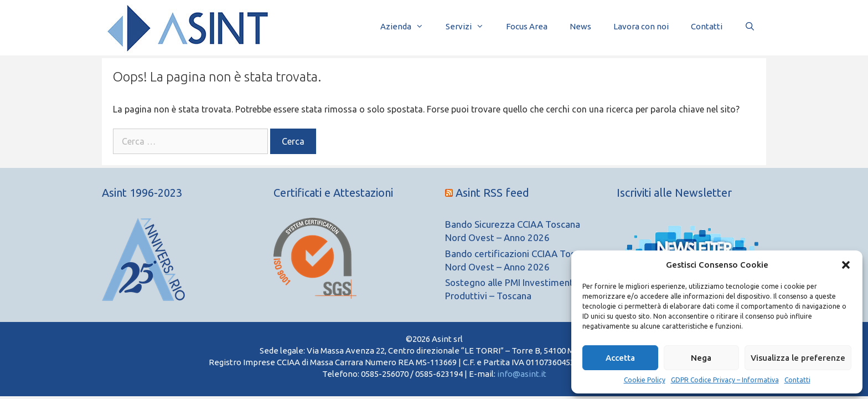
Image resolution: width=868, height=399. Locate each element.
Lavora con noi (641, 26)
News (580, 26)
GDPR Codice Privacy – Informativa (725, 380)
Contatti (797, 380)
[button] (846, 265)
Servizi (470, 26)
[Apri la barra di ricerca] (750, 26)
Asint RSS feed (492, 193)
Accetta (620, 358)
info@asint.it (522, 374)
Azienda (407, 26)
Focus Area (527, 26)
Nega (701, 358)
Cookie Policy (645, 380)
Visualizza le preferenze (798, 358)
